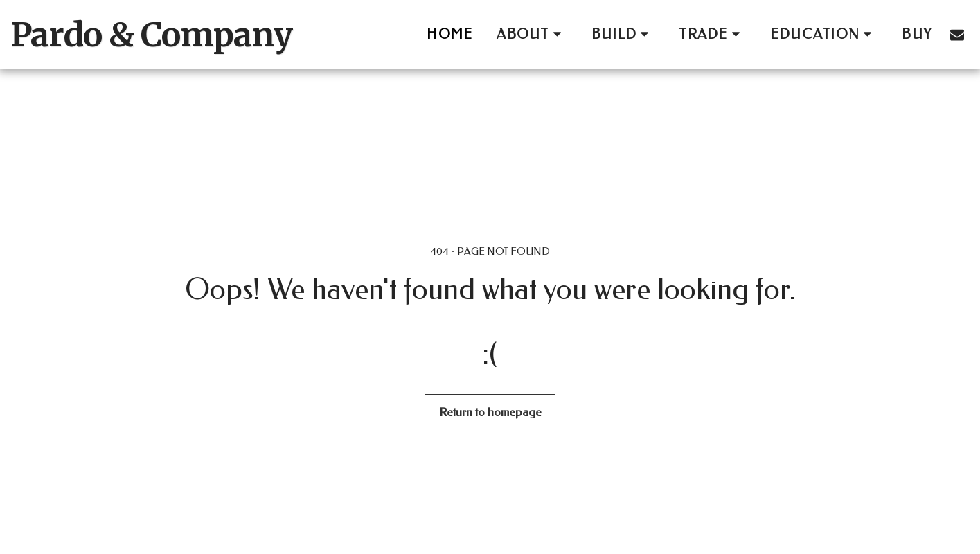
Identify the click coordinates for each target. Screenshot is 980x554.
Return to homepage (490, 412)
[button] (532, 34)
